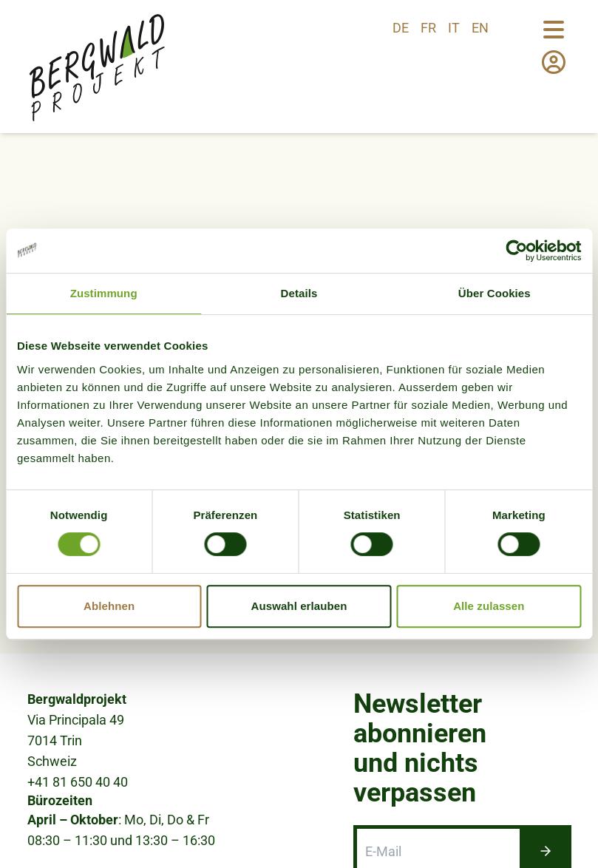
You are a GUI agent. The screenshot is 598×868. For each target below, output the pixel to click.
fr (428, 28)
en (480, 28)
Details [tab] (299, 293)
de (401, 28)
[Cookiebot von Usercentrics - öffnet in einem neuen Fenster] (516, 251)
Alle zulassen (489, 606)
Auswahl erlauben (299, 606)
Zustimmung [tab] (104, 293)
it (454, 28)
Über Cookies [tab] (495, 293)
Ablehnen (109, 606)
